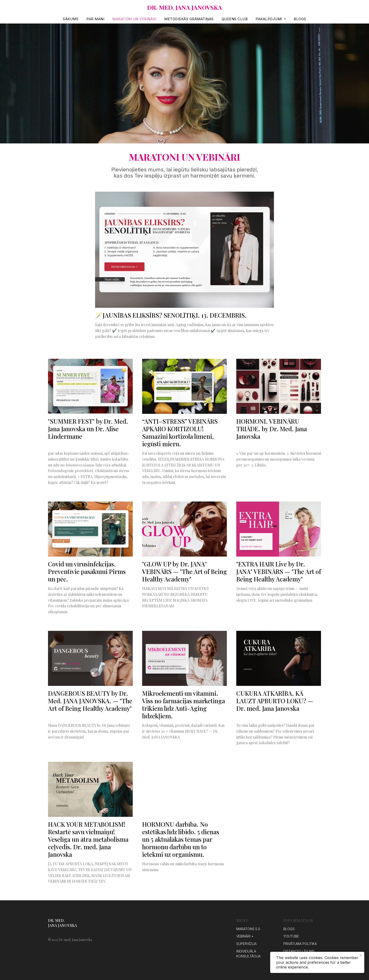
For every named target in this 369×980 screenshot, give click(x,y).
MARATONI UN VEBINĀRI (134, 19)
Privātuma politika (300, 944)
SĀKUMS (71, 19)
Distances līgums (299, 951)
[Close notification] (361, 955)
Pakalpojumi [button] (269, 19)
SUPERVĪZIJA (246, 944)
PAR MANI (95, 19)
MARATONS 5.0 (248, 929)
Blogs (300, 19)
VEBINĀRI (243, 936)
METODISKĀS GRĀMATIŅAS (189, 19)
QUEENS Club (235, 19)
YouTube (291, 936)
